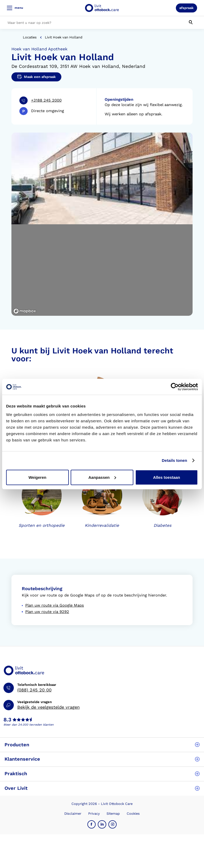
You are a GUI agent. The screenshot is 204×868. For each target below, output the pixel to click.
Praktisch (102, 773)
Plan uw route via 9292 (47, 612)
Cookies (133, 814)
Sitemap (113, 814)
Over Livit (102, 788)
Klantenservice (102, 759)
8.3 (7, 720)
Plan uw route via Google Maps (55, 605)
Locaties (30, 37)
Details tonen (174, 460)
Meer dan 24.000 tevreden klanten (29, 725)
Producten (102, 745)
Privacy (94, 814)
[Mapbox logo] (25, 311)
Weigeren (37, 477)
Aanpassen (102, 477)
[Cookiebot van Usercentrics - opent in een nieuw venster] (175, 387)
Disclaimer (73, 814)
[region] (102, 270)
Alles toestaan (167, 477)
